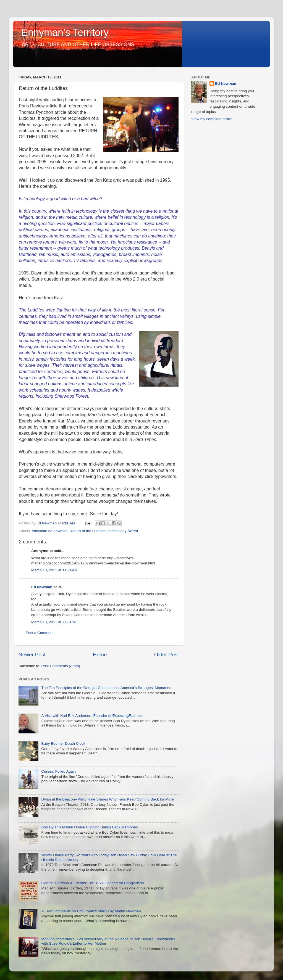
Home (100, 655)
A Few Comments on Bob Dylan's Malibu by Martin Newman (91, 911)
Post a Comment (40, 633)
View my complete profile (212, 119)
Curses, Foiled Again (58, 771)
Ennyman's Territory (65, 32)
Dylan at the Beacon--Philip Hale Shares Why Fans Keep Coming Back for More (107, 799)
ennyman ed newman (50, 531)
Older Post (167, 655)
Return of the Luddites (88, 531)
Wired (133, 531)
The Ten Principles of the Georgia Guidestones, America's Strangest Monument (107, 688)
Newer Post (32, 655)
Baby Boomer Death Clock (63, 743)
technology (117, 531)
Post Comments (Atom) (61, 666)
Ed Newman (42, 587)
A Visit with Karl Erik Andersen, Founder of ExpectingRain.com (93, 716)
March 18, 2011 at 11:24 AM (54, 570)
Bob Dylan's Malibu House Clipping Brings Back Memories (89, 827)
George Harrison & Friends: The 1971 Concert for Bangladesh (92, 883)
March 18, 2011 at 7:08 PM (53, 622)
